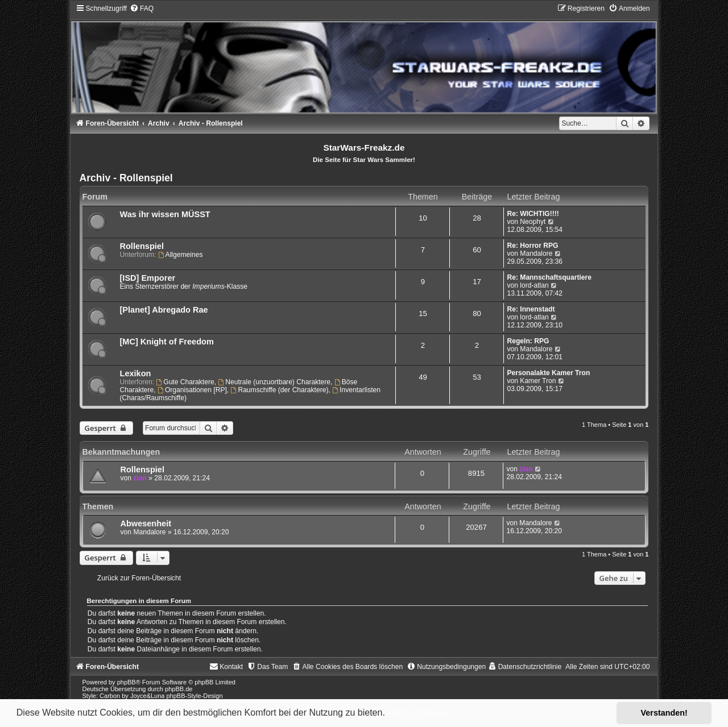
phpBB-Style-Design (195, 696)
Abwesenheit (146, 524)
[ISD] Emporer (148, 278)
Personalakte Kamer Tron (548, 373)
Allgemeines (181, 255)
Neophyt (533, 222)
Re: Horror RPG (532, 246)
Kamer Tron (538, 381)
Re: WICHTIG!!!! (533, 214)
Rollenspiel (142, 246)
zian (140, 478)
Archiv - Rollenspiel (126, 178)
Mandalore (536, 254)
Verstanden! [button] (664, 713)
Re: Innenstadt (531, 309)
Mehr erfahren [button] (418, 713)
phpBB (127, 682)
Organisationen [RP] (192, 390)
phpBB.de (179, 689)
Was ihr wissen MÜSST (165, 214)
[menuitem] (142, 9)
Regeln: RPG (528, 341)
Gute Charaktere (185, 382)
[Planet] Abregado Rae (164, 310)
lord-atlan (534, 285)
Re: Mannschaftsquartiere (549, 277)
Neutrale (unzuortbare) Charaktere (274, 382)
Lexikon (136, 373)
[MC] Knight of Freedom (167, 342)
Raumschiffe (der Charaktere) (280, 390)
